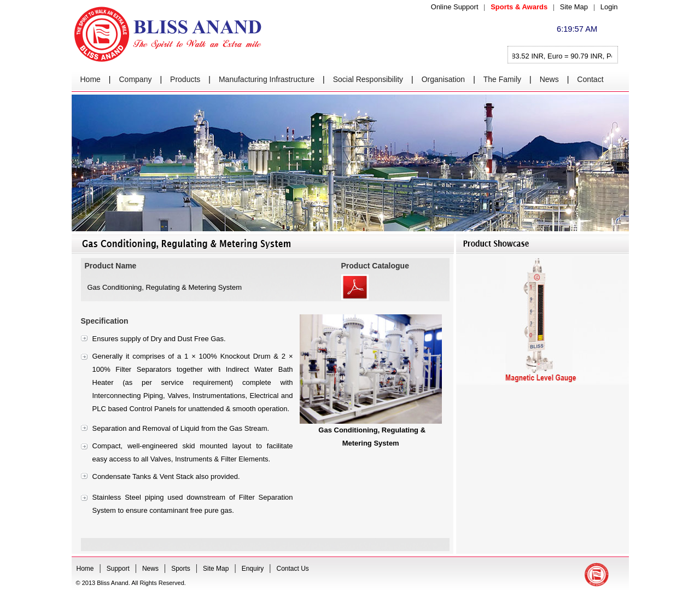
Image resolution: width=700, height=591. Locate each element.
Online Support (455, 7)
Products (185, 79)
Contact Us (293, 569)
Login (609, 7)
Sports (181, 569)
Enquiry (253, 569)
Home (91, 79)
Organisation (443, 79)
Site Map (574, 7)
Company (136, 79)
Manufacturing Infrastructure (267, 79)
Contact (590, 79)
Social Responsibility (368, 79)
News (549, 79)
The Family (502, 79)
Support (118, 569)
